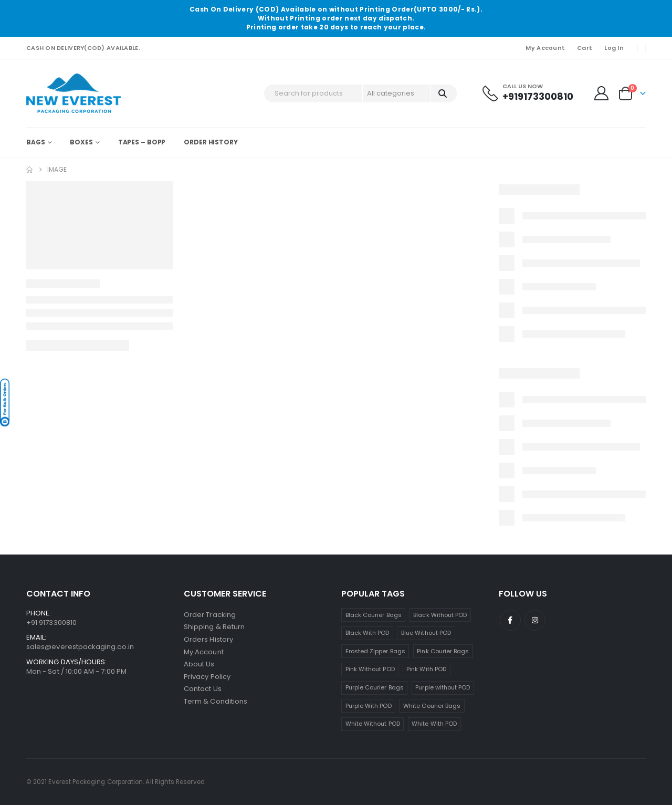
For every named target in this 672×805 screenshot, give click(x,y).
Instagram (535, 620)
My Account (545, 48)
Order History (211, 142)
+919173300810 (538, 96)
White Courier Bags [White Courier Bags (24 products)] (432, 706)
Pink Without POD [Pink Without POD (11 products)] (370, 669)
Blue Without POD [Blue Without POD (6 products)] (426, 633)
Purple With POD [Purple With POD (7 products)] (369, 706)
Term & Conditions (216, 703)
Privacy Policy (207, 678)
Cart (585, 48)
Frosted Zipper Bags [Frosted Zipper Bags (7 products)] (375, 651)
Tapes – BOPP (142, 142)
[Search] (443, 93)
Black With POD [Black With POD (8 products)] (367, 633)
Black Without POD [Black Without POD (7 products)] (440, 615)
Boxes (81, 142)
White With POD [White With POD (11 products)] (434, 724)
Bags (36, 142)
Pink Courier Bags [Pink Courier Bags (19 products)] (443, 651)
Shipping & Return (214, 627)
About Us (199, 665)
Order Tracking (210, 615)
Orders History (208, 640)
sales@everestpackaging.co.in (80, 647)
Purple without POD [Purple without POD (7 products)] (443, 687)
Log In (614, 48)
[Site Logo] (73, 93)
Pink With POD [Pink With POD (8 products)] (426, 669)
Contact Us (203, 690)
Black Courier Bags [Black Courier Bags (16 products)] (374, 615)
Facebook (510, 620)
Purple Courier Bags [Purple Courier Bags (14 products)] (375, 687)
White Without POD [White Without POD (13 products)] (373, 724)
